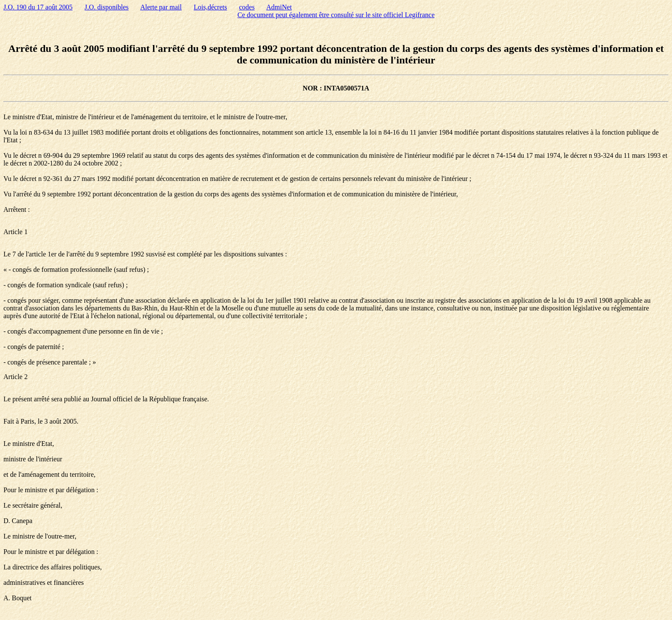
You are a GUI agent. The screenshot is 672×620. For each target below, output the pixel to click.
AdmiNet (279, 7)
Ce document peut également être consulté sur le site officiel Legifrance (336, 15)
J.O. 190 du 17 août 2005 (38, 7)
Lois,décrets (210, 7)
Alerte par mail (161, 7)
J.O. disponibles (106, 7)
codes (247, 7)
